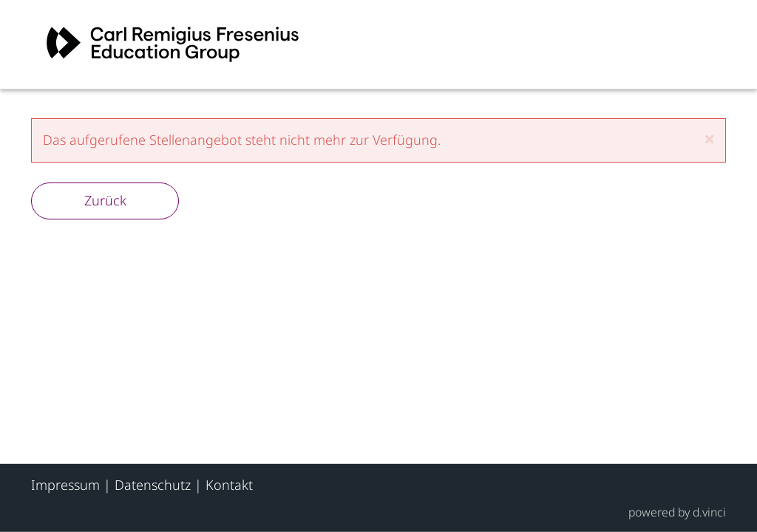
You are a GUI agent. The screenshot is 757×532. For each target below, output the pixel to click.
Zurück (105, 200)
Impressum (65, 485)
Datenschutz (153, 485)
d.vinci (709, 511)
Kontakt (229, 485)
